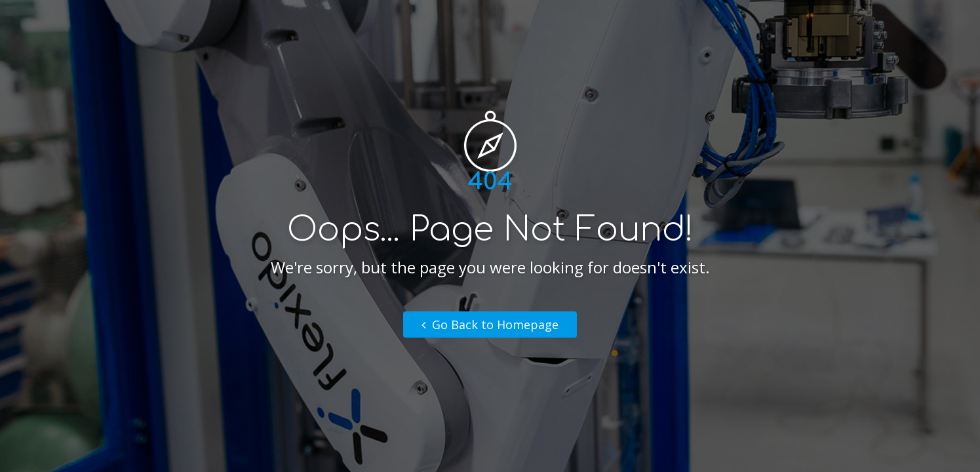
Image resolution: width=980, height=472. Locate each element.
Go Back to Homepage (490, 324)
